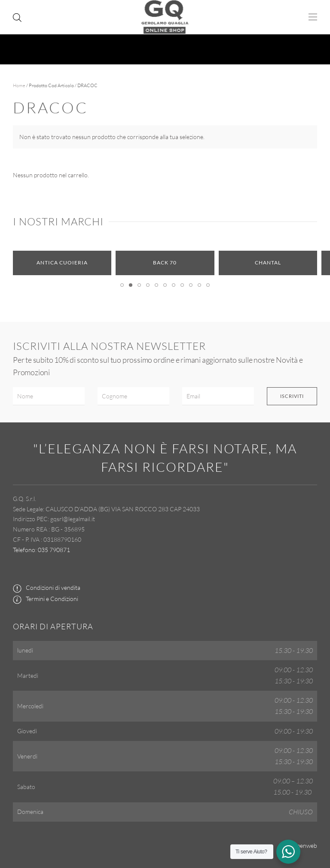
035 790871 (54, 550)
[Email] (218, 396)
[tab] (122, 285)
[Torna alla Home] (165, 17)
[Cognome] (133, 396)
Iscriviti (292, 396)
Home (19, 85)
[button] (313, 17)
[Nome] (49, 396)
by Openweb (301, 845)
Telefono (24, 550)
